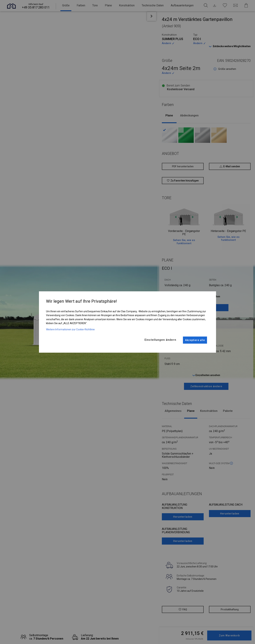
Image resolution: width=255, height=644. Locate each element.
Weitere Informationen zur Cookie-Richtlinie (70, 328)
